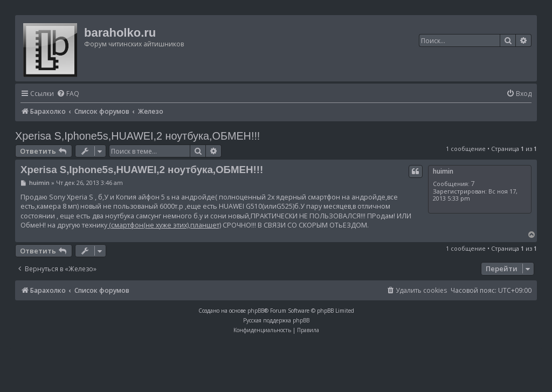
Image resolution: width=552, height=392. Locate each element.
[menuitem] (68, 94)
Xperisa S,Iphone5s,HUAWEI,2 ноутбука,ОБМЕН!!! (137, 136)
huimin (443, 171)
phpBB (256, 311)
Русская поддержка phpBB (276, 320)
